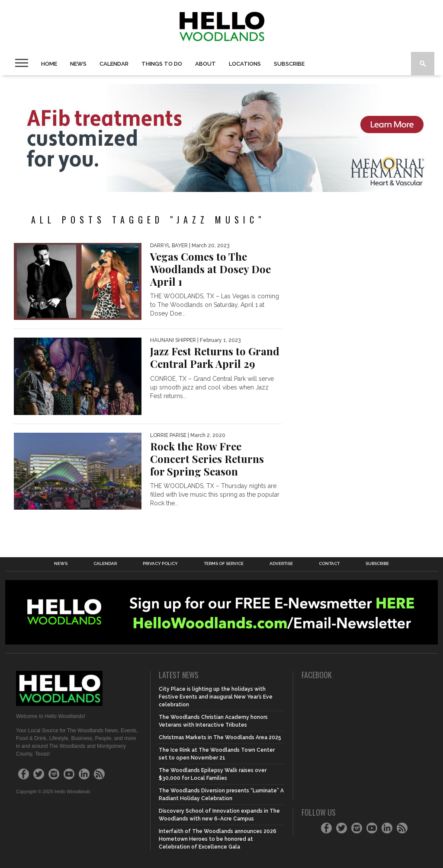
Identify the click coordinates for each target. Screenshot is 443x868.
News (78, 64)
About (205, 64)
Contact (329, 564)
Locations (245, 64)
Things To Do (162, 64)
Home (49, 64)
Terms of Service (224, 564)
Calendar (114, 64)
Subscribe (289, 64)
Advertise (281, 564)
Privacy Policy (160, 564)
